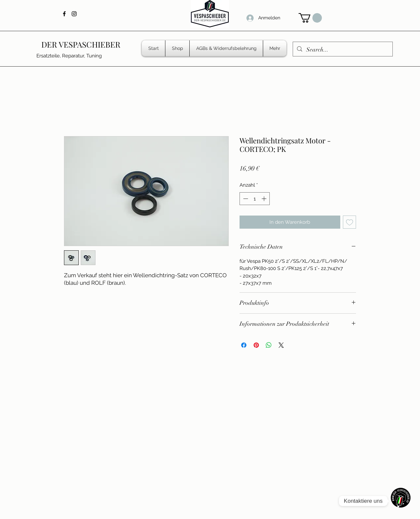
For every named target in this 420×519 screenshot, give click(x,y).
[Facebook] (64, 14)
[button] (310, 18)
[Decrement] (245, 199)
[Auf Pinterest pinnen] (256, 345)
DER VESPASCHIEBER (81, 44)
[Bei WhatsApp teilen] (269, 345)
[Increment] (265, 199)
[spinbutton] (255, 199)
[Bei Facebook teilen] (244, 345)
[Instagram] (74, 14)
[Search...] (342, 50)
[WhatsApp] (401, 501)
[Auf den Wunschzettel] (350, 222)
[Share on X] (281, 345)
